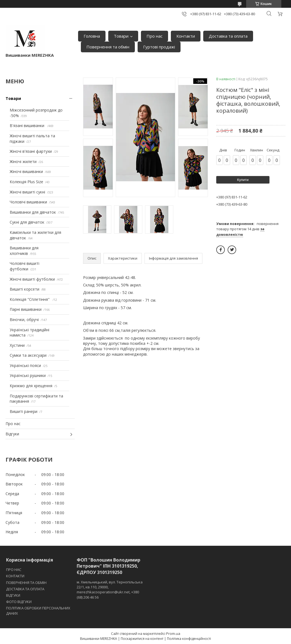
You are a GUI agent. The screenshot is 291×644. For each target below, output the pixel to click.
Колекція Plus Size (26, 182)
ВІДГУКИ (13, 595)
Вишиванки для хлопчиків (24, 251)
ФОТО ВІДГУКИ (19, 602)
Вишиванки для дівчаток (33, 212)
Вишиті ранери (24, 411)
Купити (243, 180)
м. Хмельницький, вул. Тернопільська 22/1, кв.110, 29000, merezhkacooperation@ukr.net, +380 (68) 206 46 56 (110, 590)
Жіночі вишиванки (26, 171)
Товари (121, 36)
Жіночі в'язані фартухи (31, 151)
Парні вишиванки (26, 309)
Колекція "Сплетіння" (30, 299)
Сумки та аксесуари (28, 355)
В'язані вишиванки (28, 126)
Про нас (154, 36)
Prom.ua (173, 633)
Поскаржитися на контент (142, 639)
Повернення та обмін (108, 47)
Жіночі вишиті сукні (27, 192)
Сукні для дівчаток (27, 222)
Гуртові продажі (159, 47)
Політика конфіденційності (189, 639)
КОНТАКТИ (15, 576)
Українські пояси (25, 365)
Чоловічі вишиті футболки (25, 266)
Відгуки (12, 434)
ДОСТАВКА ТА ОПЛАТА (25, 589)
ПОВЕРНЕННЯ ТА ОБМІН (26, 583)
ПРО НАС (14, 570)
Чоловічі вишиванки (28, 202)
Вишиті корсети (25, 289)
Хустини (17, 345)
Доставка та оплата (228, 36)
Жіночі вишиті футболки (32, 279)
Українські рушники (28, 375)
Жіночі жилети (23, 161)
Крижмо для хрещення (31, 386)
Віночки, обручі (24, 320)
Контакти (186, 36)
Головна (92, 36)
